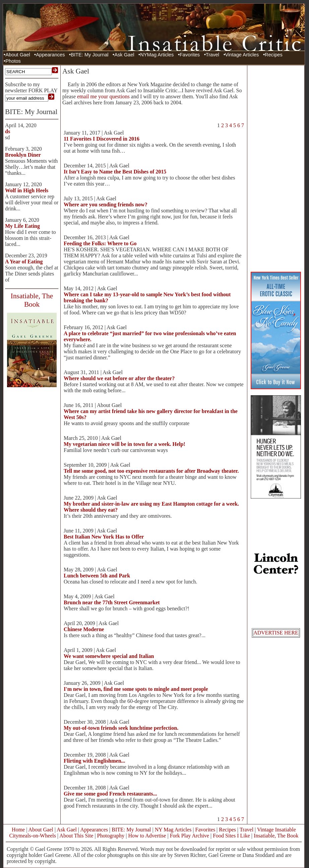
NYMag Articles (157, 55)
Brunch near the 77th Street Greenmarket (112, 602)
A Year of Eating (24, 262)
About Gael (18, 55)
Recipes (274, 55)
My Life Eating (22, 226)
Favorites (190, 55)
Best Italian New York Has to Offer (104, 537)
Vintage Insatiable (276, 830)
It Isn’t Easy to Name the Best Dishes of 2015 (115, 172)
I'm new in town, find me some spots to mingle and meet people (136, 689)
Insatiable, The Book (276, 836)
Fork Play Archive (190, 836)
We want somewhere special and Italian (109, 656)
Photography (111, 836)
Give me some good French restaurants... (110, 794)
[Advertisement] (276, 168)
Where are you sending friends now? (106, 205)
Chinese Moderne (84, 629)
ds (8, 131)
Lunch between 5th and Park (97, 576)
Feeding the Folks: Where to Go (100, 243)
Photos (13, 61)
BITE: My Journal (89, 55)
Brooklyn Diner (23, 155)
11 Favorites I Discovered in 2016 (102, 139)
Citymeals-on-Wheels (33, 836)
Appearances (50, 55)
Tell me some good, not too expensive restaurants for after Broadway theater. (151, 471)
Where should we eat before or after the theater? (119, 378)
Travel (212, 55)
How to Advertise (147, 836)
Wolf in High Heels (27, 190)
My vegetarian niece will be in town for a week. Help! (125, 444)
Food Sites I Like (231, 836)
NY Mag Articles (173, 830)
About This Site (76, 836)
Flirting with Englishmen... (95, 761)
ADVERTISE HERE (276, 633)
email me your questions (103, 96)
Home (18, 830)
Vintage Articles (242, 55)
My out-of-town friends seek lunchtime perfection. (121, 728)
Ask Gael (124, 55)
